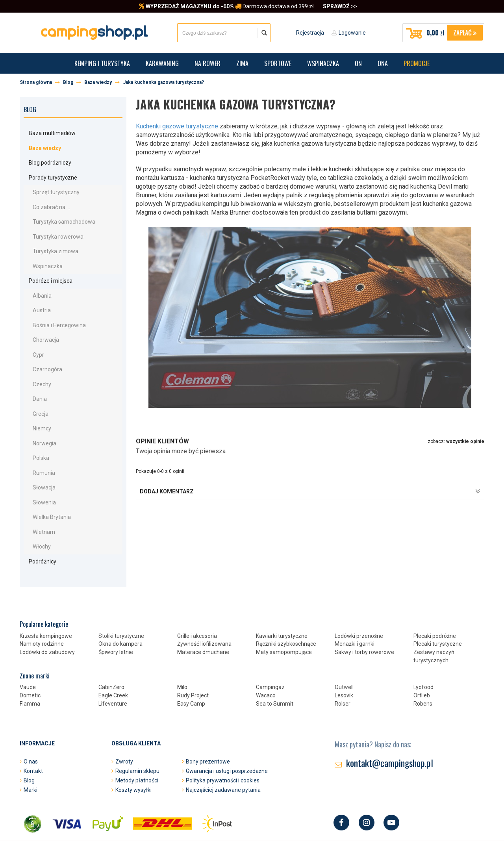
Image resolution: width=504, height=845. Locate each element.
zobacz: (456, 441)
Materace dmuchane (203, 620)
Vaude (28, 655)
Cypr (33, 337)
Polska (36, 434)
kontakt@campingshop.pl (390, 731)
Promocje (417, 63)
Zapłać (465, 33)
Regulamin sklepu (137, 739)
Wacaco (266, 663)
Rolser (343, 672)
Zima (242, 63)
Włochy (37, 517)
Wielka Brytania (47, 489)
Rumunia (39, 448)
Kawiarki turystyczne (282, 604)
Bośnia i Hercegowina (54, 310)
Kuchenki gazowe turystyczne (177, 126)
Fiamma (30, 672)
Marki (31, 758)
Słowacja (39, 461)
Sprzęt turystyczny (51, 186)
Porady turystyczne (48, 173)
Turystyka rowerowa (53, 228)
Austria (37, 296)
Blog (30, 109)
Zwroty (124, 730)
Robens (423, 672)
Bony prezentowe (208, 730)
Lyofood (423, 655)
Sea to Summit (275, 672)
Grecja (35, 393)
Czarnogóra (42, 351)
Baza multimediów (47, 133)
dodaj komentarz (310, 491)
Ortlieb (422, 663)
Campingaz (270, 655)
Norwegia (39, 420)
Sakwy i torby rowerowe (364, 620)
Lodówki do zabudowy (47, 620)
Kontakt (33, 739)
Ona (383, 63)
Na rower (208, 63)
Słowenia (39, 475)
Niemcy (37, 406)
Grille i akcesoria (197, 604)
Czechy (37, 365)
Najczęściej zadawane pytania (223, 758)
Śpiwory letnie (116, 620)
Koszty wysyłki (133, 758)
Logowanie (352, 33)
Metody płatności (137, 749)
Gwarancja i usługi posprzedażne (227, 739)
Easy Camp (191, 672)
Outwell (344, 655)
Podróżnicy (37, 530)
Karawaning (162, 63)
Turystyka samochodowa (59, 214)
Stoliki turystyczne (121, 604)
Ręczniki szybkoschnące (286, 612)
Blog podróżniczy (45, 159)
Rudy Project (193, 663)
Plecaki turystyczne (438, 612)
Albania (37, 282)
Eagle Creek (113, 663)
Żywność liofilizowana (204, 612)
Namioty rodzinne (42, 612)
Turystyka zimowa (50, 241)
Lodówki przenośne (359, 604)
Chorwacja (41, 324)
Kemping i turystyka (102, 63)
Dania (35, 379)
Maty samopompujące (284, 620)
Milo (182, 655)
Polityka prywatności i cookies (223, 749)
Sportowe (278, 63)
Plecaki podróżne (435, 604)
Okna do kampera (120, 612)
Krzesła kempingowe (46, 604)
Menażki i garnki (355, 612)
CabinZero (111, 655)
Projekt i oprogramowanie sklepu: (181, 823)
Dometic (30, 663)
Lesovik (344, 663)
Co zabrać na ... (46, 200)
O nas (31, 730)
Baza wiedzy (45, 146)
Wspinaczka (323, 63)
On (358, 63)
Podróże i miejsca (45, 269)
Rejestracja (310, 33)
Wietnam (39, 503)
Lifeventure (113, 672)
